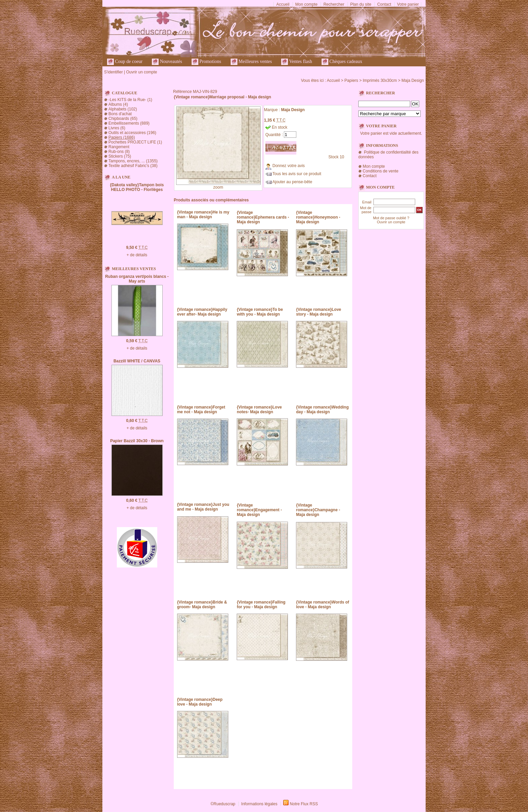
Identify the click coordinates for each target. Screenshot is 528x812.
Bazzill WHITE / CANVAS (137, 361)
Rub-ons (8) (119, 152)
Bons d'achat (120, 114)
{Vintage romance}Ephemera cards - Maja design (263, 217)
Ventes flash (296, 62)
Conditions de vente (381, 171)
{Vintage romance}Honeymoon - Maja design (318, 217)
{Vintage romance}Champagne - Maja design (318, 510)
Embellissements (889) (129, 123)
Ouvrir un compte (141, 72)
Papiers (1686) (122, 137)
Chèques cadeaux (342, 62)
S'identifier (113, 72)
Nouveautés (167, 62)
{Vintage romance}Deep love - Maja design (200, 702)
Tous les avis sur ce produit (297, 174)
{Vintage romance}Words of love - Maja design (323, 605)
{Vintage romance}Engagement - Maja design (259, 510)
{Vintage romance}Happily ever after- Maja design (202, 312)
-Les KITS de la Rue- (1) (130, 100)
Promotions (206, 62)
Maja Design (413, 80)
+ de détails (137, 255)
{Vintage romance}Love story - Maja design (319, 312)
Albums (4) (118, 104)
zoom (218, 187)
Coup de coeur (125, 62)
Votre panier (408, 4)
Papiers (351, 80)
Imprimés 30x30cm (380, 80)
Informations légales (259, 804)
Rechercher (334, 4)
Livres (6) (117, 128)
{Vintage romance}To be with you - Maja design (260, 312)
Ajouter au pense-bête (292, 182)
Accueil (283, 4)
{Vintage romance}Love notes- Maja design (259, 410)
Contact (384, 4)
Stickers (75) (120, 156)
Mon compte (306, 4)
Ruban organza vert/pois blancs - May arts (137, 279)
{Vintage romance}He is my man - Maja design (203, 215)
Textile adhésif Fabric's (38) (133, 166)
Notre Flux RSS (304, 804)
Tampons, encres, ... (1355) (133, 161)
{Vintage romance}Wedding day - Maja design (322, 410)
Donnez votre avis (289, 166)
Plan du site (361, 4)
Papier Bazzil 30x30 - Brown (137, 441)
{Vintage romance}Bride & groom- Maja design (202, 605)
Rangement (119, 147)
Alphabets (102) (123, 109)
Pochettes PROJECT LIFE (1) (135, 142)
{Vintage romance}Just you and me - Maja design (203, 507)
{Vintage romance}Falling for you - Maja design (261, 605)
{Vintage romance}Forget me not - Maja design (201, 410)
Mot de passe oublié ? (391, 218)
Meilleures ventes (251, 62)
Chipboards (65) (123, 119)
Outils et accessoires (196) (132, 133)
